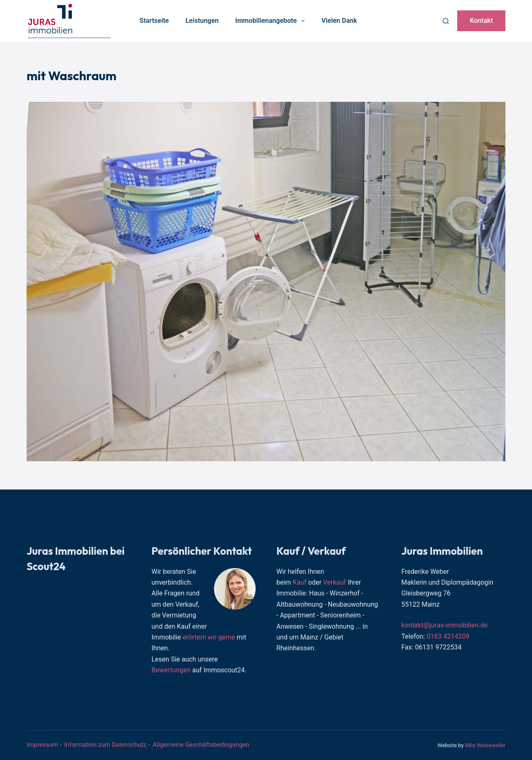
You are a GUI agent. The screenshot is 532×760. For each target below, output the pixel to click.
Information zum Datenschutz (105, 745)
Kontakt (481, 21)
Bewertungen (171, 670)
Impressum (42, 745)
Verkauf (334, 582)
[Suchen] (446, 21)
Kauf (299, 582)
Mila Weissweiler (485, 745)
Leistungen (202, 21)
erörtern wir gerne (209, 637)
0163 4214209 (448, 636)
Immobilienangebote (272, 21)
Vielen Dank (339, 21)
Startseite (154, 21)
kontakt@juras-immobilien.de (445, 625)
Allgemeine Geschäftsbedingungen (201, 745)
